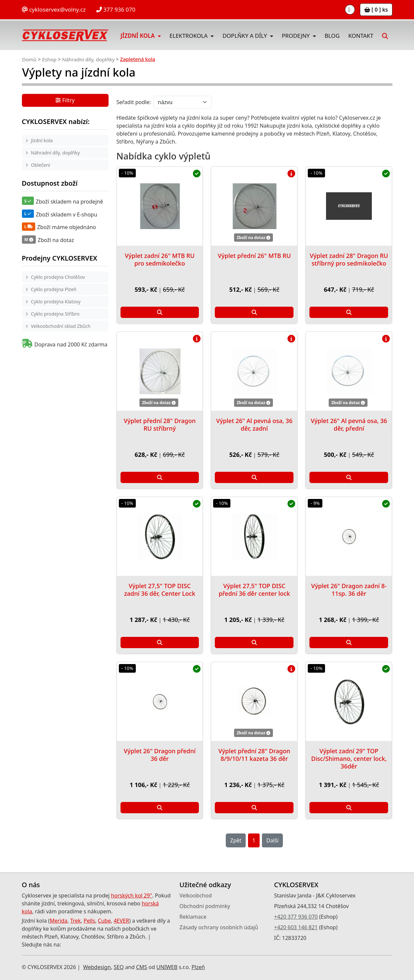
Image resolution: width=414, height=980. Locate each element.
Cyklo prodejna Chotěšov (58, 277)
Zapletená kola (138, 59)
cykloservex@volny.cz (54, 9)
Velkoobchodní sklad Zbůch (61, 326)
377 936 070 (116, 9)
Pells (89, 921)
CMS (142, 967)
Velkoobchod (196, 895)
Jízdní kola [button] (138, 36)
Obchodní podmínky (205, 906)
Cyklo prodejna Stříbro (55, 314)
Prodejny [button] (297, 36)
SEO (119, 967)
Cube (104, 921)
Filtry (65, 101)
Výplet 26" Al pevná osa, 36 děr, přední (349, 425)
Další (272, 840)
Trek (75, 921)
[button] (385, 35)
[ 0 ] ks (376, 10)
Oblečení (41, 165)
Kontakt (361, 36)
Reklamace (193, 917)
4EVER (121, 921)
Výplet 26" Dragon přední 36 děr (160, 755)
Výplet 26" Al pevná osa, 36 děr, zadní (254, 425)
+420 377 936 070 (296, 917)
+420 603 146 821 (296, 927)
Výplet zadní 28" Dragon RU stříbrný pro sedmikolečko (349, 259)
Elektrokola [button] (189, 36)
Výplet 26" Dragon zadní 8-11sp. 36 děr (349, 590)
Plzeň (198, 967)
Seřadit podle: (134, 102)
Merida (59, 921)
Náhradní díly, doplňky (88, 59)
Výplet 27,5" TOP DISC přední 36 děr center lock (254, 590)
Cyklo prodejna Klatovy (56, 302)
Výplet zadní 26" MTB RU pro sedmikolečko (160, 259)
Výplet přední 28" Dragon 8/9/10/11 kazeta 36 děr (254, 755)
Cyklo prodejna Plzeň (54, 289)
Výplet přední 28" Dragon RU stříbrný (160, 425)
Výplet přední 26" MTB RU (254, 256)
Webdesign (97, 967)
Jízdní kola (42, 140)
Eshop (49, 59)
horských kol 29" (131, 895)
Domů (29, 59)
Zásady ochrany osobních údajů (219, 927)
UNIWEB (167, 967)
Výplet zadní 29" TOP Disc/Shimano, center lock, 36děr (349, 759)
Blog (332, 36)
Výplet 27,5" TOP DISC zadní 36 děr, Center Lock (160, 590)
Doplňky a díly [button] (245, 36)
